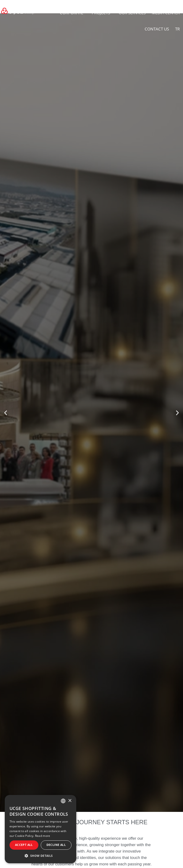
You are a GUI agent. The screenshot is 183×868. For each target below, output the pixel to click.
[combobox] (63, 801)
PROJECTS (102, 13)
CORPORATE (73, 13)
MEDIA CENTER (166, 13)
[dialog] (41, 829)
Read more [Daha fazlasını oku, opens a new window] (43, 836)
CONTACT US (157, 29)
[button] (6, 413)
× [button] (70, 801)
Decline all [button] (56, 845)
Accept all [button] (24, 845)
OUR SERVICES (132, 13)
